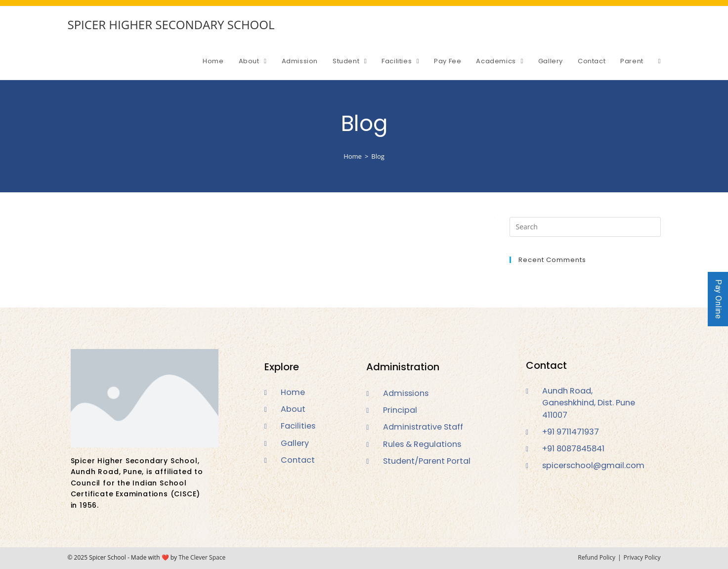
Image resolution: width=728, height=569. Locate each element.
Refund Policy (597, 557)
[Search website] (660, 61)
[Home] (353, 156)
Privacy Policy (642, 557)
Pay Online (718, 299)
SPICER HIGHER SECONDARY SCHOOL (171, 24)
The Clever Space (202, 557)
